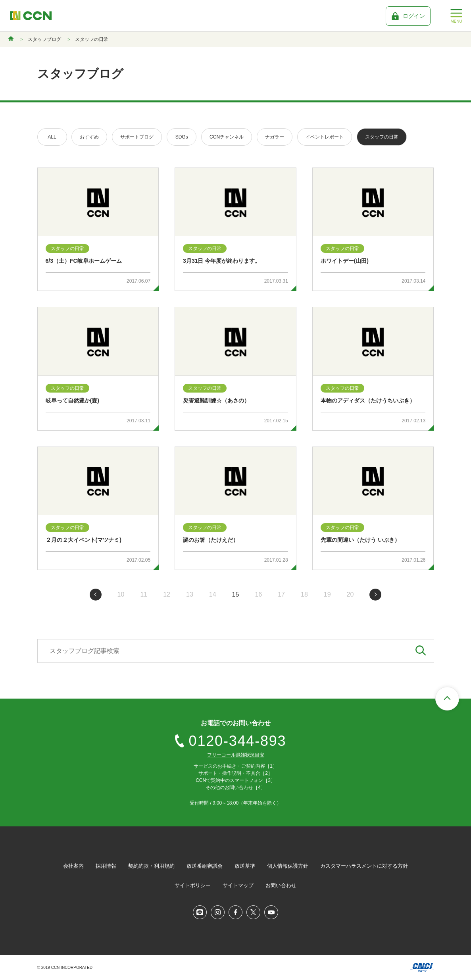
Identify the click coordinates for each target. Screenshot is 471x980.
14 (213, 594)
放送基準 (245, 866)
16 (258, 594)
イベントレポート (325, 137)
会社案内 (73, 866)
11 (144, 594)
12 (167, 594)
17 (281, 594)
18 (304, 594)
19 (327, 594)
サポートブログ (137, 137)
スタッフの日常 (382, 137)
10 (121, 594)
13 (190, 594)
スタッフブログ (44, 39)
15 (236, 594)
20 (350, 594)
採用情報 (106, 866)
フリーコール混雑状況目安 (236, 755)
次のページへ (375, 595)
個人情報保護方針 (288, 866)
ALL (52, 137)
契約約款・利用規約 (151, 866)
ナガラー (275, 137)
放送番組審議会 (205, 866)
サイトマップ (238, 885)
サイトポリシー (193, 885)
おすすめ (89, 137)
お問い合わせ (281, 885)
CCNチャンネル (227, 137)
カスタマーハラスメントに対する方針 (364, 866)
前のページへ (96, 595)
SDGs (182, 137)
